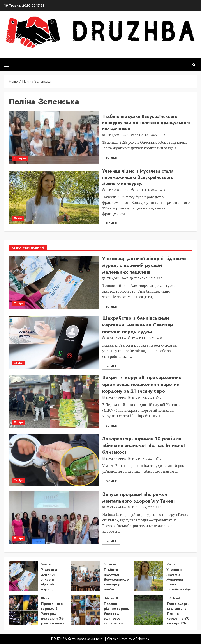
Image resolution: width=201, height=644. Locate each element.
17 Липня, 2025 (145, 279)
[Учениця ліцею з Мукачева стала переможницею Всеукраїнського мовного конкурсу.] (54, 198)
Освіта (18, 218)
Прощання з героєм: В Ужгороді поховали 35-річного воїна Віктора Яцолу (53, 618)
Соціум (19, 303)
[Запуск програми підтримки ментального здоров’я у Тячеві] (54, 518)
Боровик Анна (116, 338)
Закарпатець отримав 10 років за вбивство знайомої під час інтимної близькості (144, 445)
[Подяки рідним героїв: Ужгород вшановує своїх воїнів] (86, 610)
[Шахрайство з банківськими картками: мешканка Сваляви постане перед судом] (54, 342)
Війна (45, 598)
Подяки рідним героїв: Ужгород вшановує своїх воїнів (116, 614)
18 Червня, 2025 (146, 190)
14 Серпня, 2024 (143, 459)
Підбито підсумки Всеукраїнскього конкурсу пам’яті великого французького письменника (147, 123)
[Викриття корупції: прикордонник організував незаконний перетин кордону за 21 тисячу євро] (54, 402)
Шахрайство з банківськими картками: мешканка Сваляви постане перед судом (138, 325)
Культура (20, 158)
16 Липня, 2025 (146, 136)
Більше (111, 158)
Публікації (111, 598)
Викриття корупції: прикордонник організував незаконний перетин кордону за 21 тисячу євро (142, 384)
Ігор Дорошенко (117, 136)
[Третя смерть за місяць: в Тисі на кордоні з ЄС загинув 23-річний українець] (149, 610)
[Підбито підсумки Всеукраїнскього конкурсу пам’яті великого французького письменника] (54, 138)
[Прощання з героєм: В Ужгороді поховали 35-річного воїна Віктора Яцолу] (23, 610)
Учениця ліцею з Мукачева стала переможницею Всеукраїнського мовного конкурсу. (138, 177)
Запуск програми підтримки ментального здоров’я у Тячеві (138, 497)
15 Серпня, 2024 (143, 398)
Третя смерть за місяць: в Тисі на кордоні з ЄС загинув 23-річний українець (178, 618)
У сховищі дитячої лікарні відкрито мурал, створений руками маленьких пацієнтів (144, 265)
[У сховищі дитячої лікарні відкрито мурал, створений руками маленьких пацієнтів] (54, 283)
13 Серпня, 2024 (143, 508)
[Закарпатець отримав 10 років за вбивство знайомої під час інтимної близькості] (54, 460)
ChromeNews (117, 639)
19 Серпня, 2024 (143, 338)
